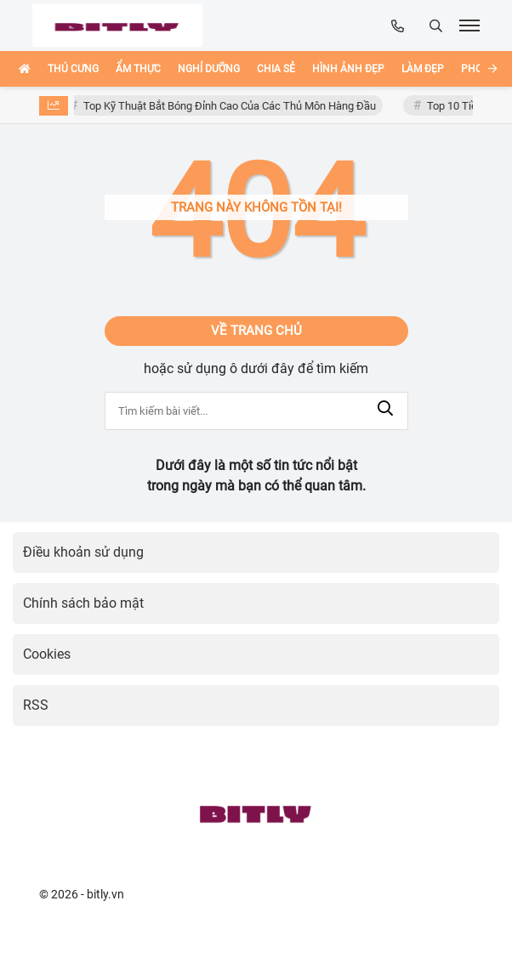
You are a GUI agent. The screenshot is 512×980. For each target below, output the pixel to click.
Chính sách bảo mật (83, 603)
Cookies (47, 654)
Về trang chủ (256, 331)
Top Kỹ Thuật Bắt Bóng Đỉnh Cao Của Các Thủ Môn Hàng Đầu (231, 106)
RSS (36, 705)
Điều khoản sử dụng (83, 552)
